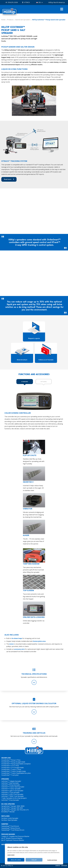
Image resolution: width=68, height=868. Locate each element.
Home (3, 20)
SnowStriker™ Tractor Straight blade (14, 771)
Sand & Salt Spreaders (23, 20)
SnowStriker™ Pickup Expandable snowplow (16, 764)
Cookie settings (52, 860)
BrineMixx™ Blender (8, 812)
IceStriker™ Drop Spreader (10, 800)
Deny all (34, 860)
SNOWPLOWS (6, 758)
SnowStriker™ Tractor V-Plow (11, 769)
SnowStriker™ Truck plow (10, 775)
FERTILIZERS (5, 816)
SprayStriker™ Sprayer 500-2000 (12, 808)
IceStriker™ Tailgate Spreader (11, 781)
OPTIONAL (44, 382)
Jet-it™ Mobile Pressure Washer (12, 838)
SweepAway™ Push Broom (10, 826)
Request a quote (34, 338)
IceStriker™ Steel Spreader (10, 783)
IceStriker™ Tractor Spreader (11, 789)
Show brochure (22, 360)
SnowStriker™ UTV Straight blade (13, 768)
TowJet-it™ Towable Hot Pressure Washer (15, 836)
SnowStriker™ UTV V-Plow (10, 766)
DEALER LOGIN (13, 2)
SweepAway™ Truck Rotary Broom (13, 830)
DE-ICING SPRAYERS (8, 804)
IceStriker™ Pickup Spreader (11, 785)
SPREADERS (5, 779)
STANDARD (25, 382)
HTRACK (27, 2)
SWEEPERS (5, 824)
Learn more (11, 855)
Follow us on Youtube (46, 360)
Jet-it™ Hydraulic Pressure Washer (13, 840)
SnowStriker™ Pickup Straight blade (13, 762)
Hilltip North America (57, 2)
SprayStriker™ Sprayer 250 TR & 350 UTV (15, 810)
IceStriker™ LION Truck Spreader (12, 794)
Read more (8, 179)
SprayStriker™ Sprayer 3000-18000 (13, 806)
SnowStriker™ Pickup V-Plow (11, 760)
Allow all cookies (16, 860)
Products (10, 20)
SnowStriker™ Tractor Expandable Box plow (16, 773)
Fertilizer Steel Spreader (9, 820)
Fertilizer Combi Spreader (10, 818)
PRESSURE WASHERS (8, 834)
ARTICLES (64, 866)
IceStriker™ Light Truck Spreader (12, 791)
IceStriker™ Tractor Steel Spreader (13, 787)
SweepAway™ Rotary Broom (11, 828)
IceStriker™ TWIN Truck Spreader (13, 796)
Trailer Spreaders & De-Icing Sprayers (14, 798)
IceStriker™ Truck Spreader (10, 792)
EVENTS (58, 866)
